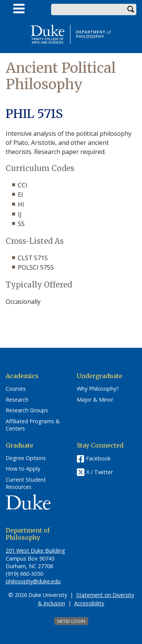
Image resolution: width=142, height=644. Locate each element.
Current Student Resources (26, 483)
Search (131, 9)
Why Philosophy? (98, 389)
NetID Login (71, 621)
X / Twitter (100, 472)
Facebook (98, 458)
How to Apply (23, 469)
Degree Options (26, 458)
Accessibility (89, 603)
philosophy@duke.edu (33, 581)
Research (17, 400)
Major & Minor (95, 400)
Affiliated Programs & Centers (33, 425)
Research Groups (27, 410)
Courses (16, 389)
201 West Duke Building (35, 551)
